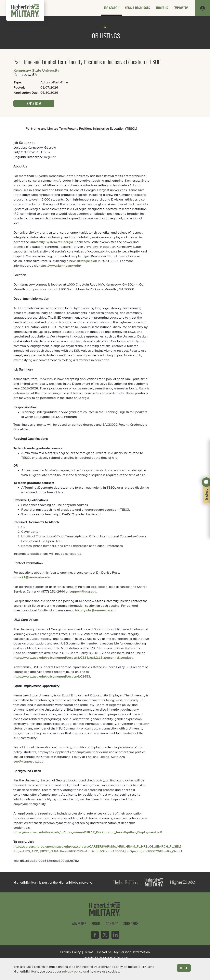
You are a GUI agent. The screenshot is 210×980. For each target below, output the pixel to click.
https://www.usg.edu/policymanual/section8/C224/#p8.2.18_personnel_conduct (73, 657)
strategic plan (87, 261)
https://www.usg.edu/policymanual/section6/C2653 (52, 676)
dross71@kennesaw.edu (32, 577)
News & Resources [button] (137, 8)
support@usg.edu (83, 591)
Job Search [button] (112, 8)
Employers (181, 8)
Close (184, 968)
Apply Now (34, 104)
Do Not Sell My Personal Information (123, 952)
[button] (203, 8)
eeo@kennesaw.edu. (29, 761)
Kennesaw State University (36, 70)
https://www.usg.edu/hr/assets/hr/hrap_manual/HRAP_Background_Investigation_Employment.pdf (88, 832)
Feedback (206, 495)
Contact (112, 924)
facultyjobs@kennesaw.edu (96, 610)
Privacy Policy (71, 952)
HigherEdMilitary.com (116, 958)
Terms (89, 952)
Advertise (79, 924)
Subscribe (131, 924)
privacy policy (72, 971)
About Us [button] (162, 8)
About (96, 924)
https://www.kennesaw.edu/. (60, 265)
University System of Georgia (51, 242)
